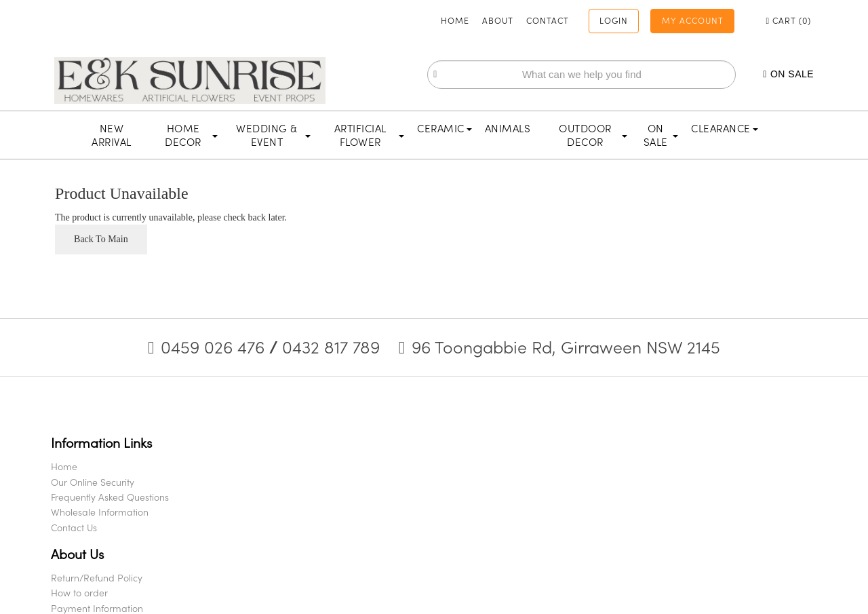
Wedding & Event (273, 136)
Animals (508, 129)
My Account (657, 18)
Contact (501, 18)
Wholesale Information (117, 526)
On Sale (756, 74)
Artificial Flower (369, 136)
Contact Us (91, 541)
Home (409, 18)
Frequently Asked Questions (127, 511)
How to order (285, 496)
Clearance (725, 129)
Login (571, 18)
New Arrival (112, 136)
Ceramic (445, 129)
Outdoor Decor (593, 136)
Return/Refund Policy (302, 481)
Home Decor (191, 136)
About (452, 18)
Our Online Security (110, 496)
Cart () (758, 18)
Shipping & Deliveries (302, 526)
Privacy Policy (286, 541)
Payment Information (302, 511)
